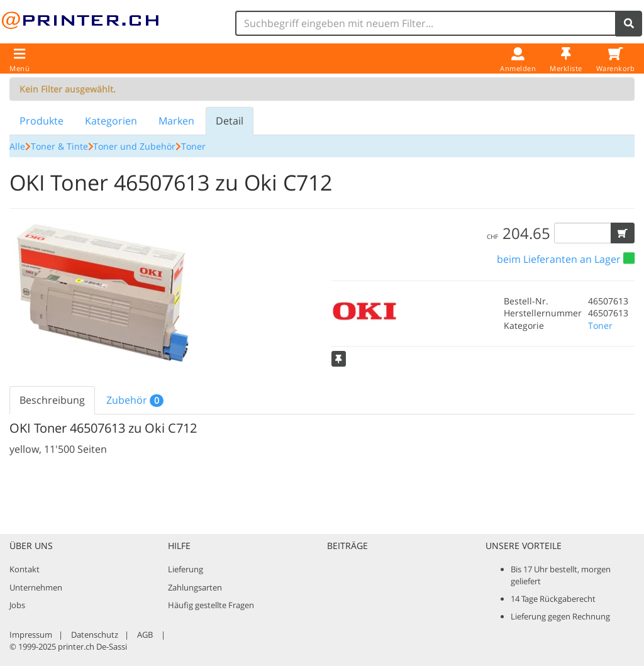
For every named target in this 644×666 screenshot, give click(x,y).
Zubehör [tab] (135, 400)
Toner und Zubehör (134, 146)
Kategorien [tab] (111, 121)
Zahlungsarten (195, 587)
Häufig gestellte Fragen (211, 605)
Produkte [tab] (42, 121)
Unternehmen (36, 587)
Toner (193, 146)
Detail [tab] (230, 121)
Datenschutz (95, 635)
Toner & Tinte (59, 146)
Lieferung (186, 569)
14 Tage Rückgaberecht (553, 599)
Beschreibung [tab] (52, 400)
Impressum (31, 635)
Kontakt (25, 569)
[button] (623, 233)
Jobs (17, 605)
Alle (17, 146)
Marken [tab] (176, 121)
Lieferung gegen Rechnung (560, 616)
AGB (145, 635)
